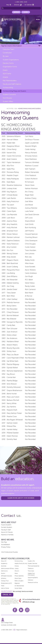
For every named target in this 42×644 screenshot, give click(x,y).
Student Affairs (8, 101)
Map (8, 5)
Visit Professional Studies (10, 552)
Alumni (3, 573)
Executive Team (9, 49)
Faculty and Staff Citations (12, 84)
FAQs (3, 586)
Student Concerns (9, 95)
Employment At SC (6, 583)
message (14, 630)
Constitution (7, 53)
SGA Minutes (7, 98)
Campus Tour (5, 581)
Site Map (4, 542)
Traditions (31, 568)
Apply (16, 12)
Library (17, 568)
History (17, 566)
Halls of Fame (5, 588)
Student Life (31, 561)
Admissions (4, 571)
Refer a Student (19, 581)
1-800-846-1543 (21, 2)
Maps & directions (22, 630)
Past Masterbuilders (10, 81)
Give (26, 12)
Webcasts (30, 580)
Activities (10, 108)
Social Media (18, 588)
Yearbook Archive (33, 582)
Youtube (21, 610)
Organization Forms (10, 67)
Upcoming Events (33, 578)
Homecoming (8, 88)
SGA (16, 108)
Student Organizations (11, 60)
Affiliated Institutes (6, 576)
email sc (7, 595)
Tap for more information (11, 46)
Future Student (6, 525)
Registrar (17, 583)
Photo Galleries (19, 576)
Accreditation (6, 545)
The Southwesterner (34, 566)
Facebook (15, 610)
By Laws (6, 56)
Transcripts (31, 571)
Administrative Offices (7, 568)
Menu (38, 20)
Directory (17, 5)
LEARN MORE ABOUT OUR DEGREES (21, 498)
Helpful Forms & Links (21, 563)
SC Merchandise (19, 586)
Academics (4, 563)
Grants (5, 70)
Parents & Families (7, 535)
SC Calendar (28, 5)
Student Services (32, 563)
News (16, 573)
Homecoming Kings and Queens (14, 91)
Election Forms (8, 63)
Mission (17, 571)
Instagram (27, 610)
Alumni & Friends (7, 532)
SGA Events (7, 74)
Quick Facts (18, 578)
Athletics (4, 578)
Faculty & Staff (6, 530)
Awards (5, 77)
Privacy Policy (6, 547)
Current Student (6, 527)
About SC (4, 561)
